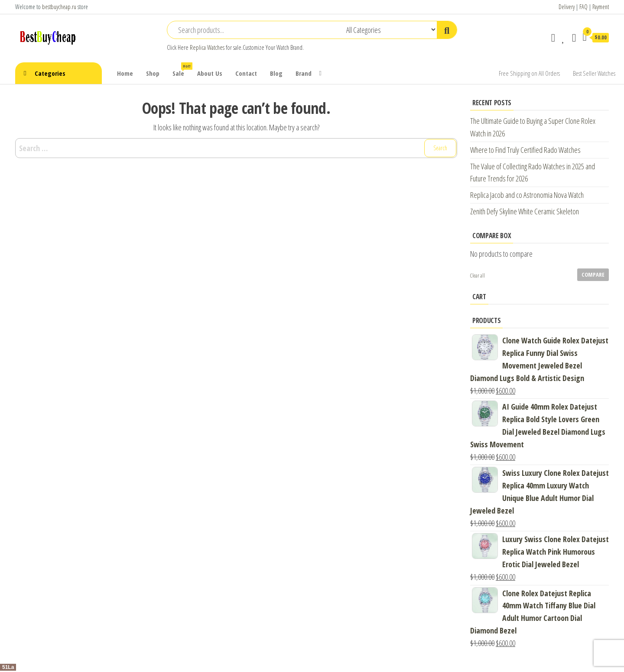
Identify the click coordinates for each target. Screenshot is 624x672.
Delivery (567, 7)
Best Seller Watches (594, 73)
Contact (246, 73)
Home (125, 73)
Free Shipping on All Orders (529, 73)
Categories (50, 73)
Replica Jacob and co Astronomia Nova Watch (527, 195)
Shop (153, 73)
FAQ (583, 7)
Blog (276, 73)
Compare (593, 275)
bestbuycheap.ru (59, 7)
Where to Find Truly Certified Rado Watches (525, 150)
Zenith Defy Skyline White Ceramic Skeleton (525, 211)
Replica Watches (207, 47)
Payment (601, 7)
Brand (304, 73)
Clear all (478, 276)
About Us (210, 73)
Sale (182, 70)
